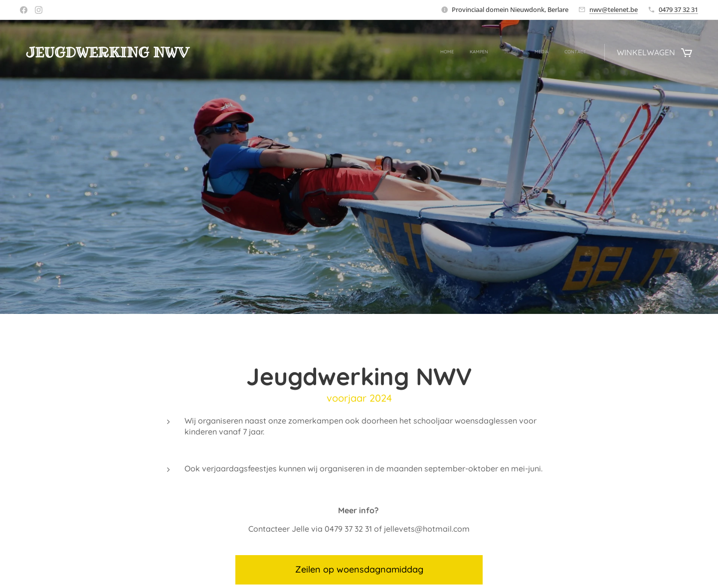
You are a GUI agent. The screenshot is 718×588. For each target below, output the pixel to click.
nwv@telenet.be (614, 9)
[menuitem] (525, 52)
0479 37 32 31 (678, 9)
